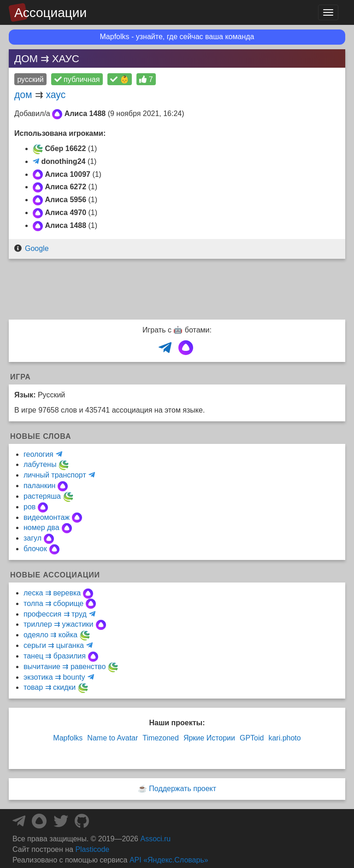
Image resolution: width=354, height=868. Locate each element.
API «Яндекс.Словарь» (169, 860)
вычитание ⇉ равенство (65, 667)
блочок (35, 549)
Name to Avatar (112, 738)
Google (37, 248)
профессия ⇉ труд (55, 614)
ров (29, 507)
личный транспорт (55, 475)
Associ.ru (155, 839)
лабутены (40, 464)
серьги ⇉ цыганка (54, 645)
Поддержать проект (183, 789)
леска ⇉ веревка (52, 593)
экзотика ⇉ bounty (54, 677)
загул (32, 538)
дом (23, 95)
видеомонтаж (47, 517)
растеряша (42, 496)
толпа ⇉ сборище (53, 603)
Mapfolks (68, 738)
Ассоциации (50, 13)
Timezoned (161, 738)
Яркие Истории (209, 738)
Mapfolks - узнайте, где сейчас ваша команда (177, 37)
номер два (41, 527)
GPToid (252, 738)
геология (38, 454)
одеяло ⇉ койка (50, 635)
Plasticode (92, 849)
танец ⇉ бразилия (55, 656)
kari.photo (284, 738)
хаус (56, 95)
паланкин (39, 486)
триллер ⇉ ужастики (59, 624)
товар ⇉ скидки (50, 687)
